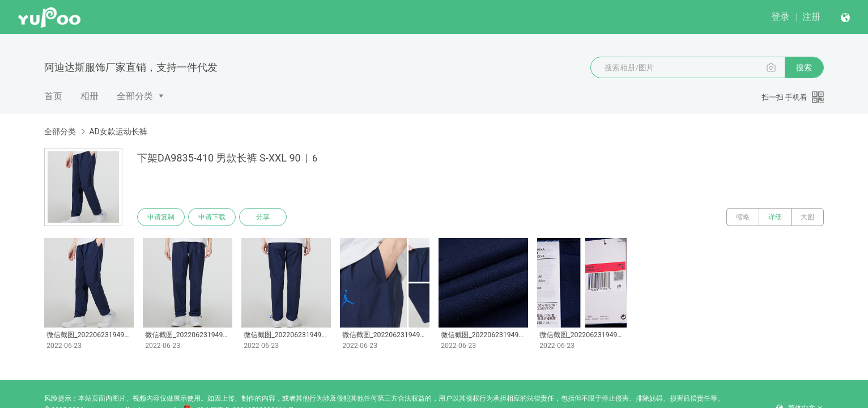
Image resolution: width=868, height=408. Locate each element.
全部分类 (135, 96)
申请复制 (161, 217)
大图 (807, 217)
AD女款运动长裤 (118, 131)
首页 (53, 96)
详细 (775, 217)
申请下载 (212, 217)
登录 (780, 17)
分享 (263, 217)
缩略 (743, 217)
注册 (811, 17)
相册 (90, 96)
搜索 (804, 67)
